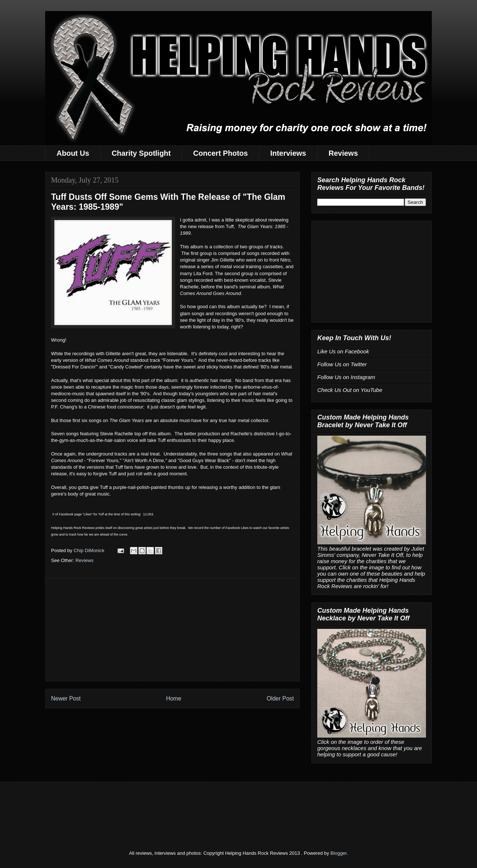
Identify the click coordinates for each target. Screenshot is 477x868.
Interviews (288, 153)
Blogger (339, 853)
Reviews (343, 153)
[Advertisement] (173, 630)
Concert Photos (221, 153)
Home (174, 698)
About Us (73, 153)
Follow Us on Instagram (346, 377)
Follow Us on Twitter (342, 364)
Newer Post (66, 698)
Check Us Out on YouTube (350, 390)
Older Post (280, 698)
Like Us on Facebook (343, 351)
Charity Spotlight (141, 153)
